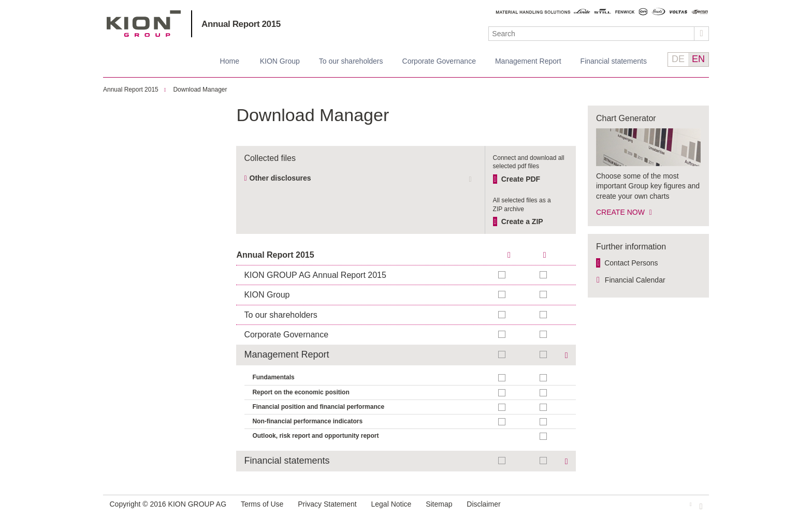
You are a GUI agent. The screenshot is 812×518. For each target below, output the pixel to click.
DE (678, 59)
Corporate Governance (439, 61)
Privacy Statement (327, 504)
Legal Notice (392, 504)
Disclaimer (483, 504)
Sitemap (439, 504)
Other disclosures (280, 178)
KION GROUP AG (144, 24)
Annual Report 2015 (241, 24)
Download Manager (200, 90)
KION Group (280, 61)
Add (544, 275)
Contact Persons (631, 263)
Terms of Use (262, 504)
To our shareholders (351, 61)
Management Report (528, 61)
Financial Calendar (635, 280)
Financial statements (614, 61)
